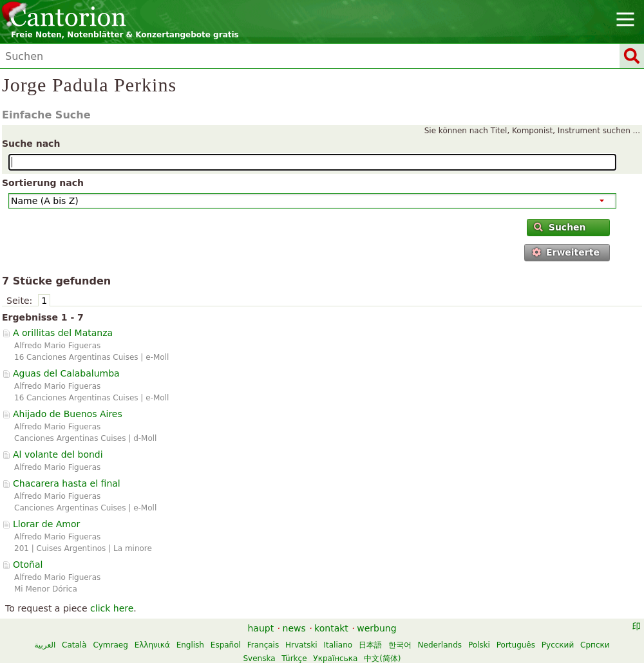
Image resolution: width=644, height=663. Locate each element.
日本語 (370, 645)
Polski (479, 645)
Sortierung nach (43, 183)
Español (226, 645)
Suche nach (31, 144)
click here (112, 608)
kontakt (331, 628)
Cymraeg (110, 645)
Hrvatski (301, 645)
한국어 (400, 645)
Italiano (338, 645)
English (190, 645)
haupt (260, 628)
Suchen (560, 227)
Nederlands (440, 645)
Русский (558, 645)
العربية (45, 645)
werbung (376, 628)
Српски (595, 645)
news (294, 628)
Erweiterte (566, 252)
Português (516, 645)
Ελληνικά (152, 645)
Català (74, 645)
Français (263, 645)
